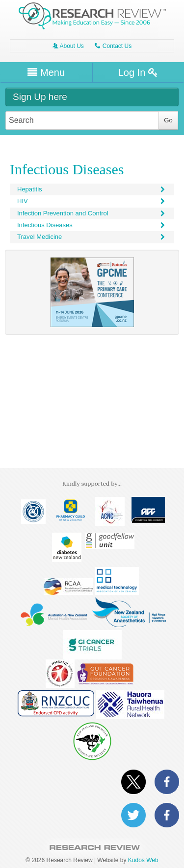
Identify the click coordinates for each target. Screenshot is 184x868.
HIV (92, 201)
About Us (68, 46)
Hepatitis (92, 189)
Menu (46, 72)
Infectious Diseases (92, 225)
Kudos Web (143, 860)
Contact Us (113, 46)
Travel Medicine (92, 237)
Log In (138, 72)
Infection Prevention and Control (92, 213)
